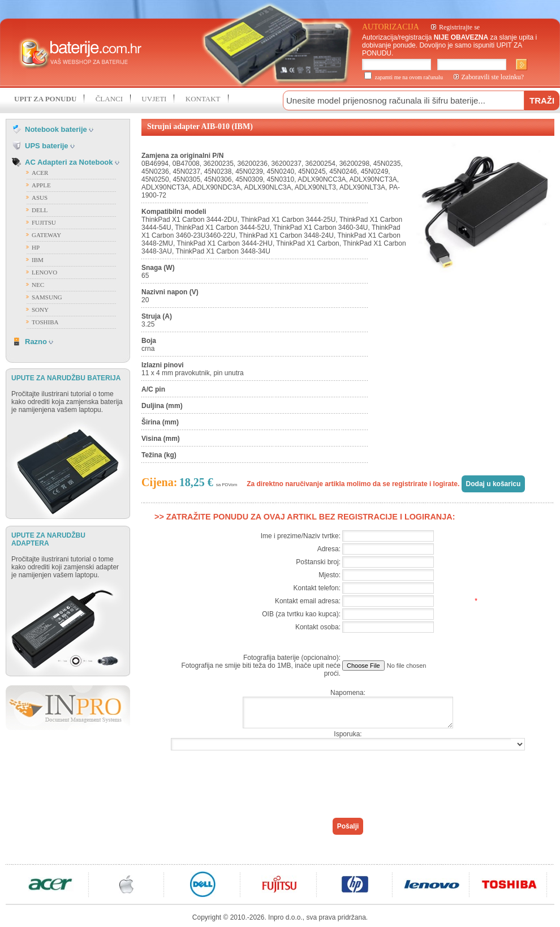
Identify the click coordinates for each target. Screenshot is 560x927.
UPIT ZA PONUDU (45, 99)
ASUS (40, 198)
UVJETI (154, 99)
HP (36, 247)
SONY (40, 310)
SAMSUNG (47, 297)
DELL (40, 210)
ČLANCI (109, 99)
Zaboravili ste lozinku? (493, 77)
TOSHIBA (45, 322)
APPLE (41, 185)
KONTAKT (203, 99)
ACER (40, 173)
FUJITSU (44, 222)
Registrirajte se (459, 27)
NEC (38, 285)
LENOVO (44, 272)
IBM (38, 260)
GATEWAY (46, 235)
